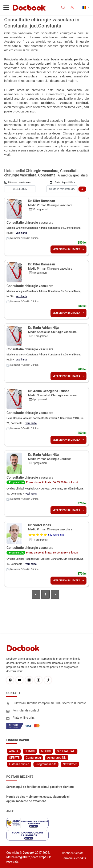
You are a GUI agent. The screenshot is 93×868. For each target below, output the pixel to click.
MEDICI (46, 751)
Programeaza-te (46, 764)
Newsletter (70, 764)
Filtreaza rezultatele (17, 183)
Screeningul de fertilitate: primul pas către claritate (40, 787)
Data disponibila (61, 183)
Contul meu (33, 758)
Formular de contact (26, 710)
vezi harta (21, 233)
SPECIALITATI (66, 751)
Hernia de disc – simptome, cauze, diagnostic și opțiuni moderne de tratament (38, 799)
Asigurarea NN (57, 758)
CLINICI (30, 751)
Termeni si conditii (74, 858)
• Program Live (16, 482)
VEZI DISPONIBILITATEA (68, 249)
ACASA (14, 751)
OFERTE (14, 758)
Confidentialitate (73, 853)
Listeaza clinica (19, 764)
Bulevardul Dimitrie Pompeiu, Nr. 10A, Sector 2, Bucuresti (50, 703)
